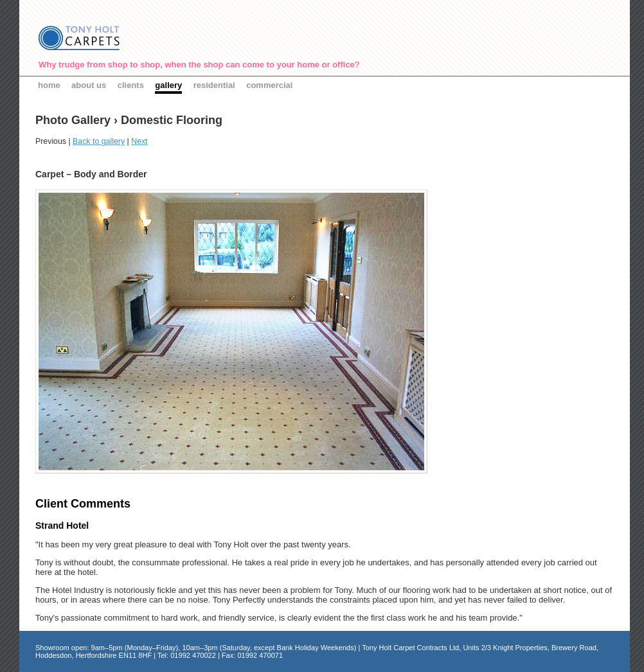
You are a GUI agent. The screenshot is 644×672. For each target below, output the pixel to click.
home (49, 85)
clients (131, 85)
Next (139, 141)
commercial (269, 85)
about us (89, 85)
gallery (168, 85)
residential (214, 85)
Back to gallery (99, 141)
